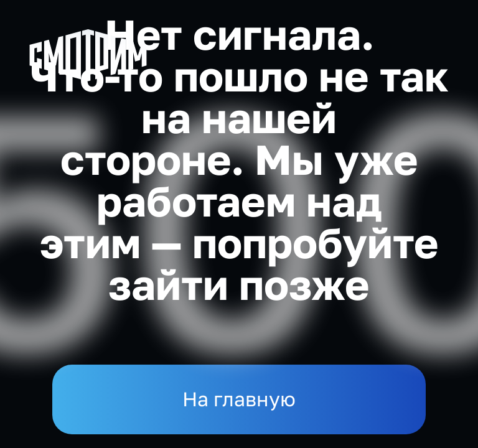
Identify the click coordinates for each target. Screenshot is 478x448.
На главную (239, 399)
